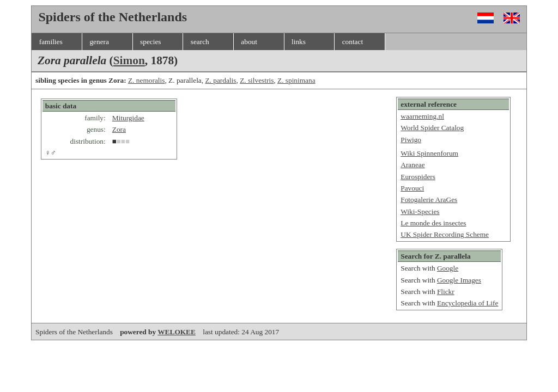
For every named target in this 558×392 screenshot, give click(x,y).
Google (448, 268)
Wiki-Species (420, 212)
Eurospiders (418, 177)
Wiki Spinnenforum (429, 153)
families (51, 42)
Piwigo (411, 140)
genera (99, 42)
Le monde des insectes (433, 223)
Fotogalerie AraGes (429, 200)
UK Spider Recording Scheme (445, 234)
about (249, 42)
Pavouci (412, 188)
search (200, 42)
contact (353, 42)
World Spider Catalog (432, 128)
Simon (129, 60)
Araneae (413, 165)
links (299, 42)
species (151, 42)
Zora (119, 129)
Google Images (459, 280)
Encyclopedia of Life (468, 303)
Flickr (446, 292)
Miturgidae (128, 118)
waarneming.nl (422, 116)
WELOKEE (177, 332)
